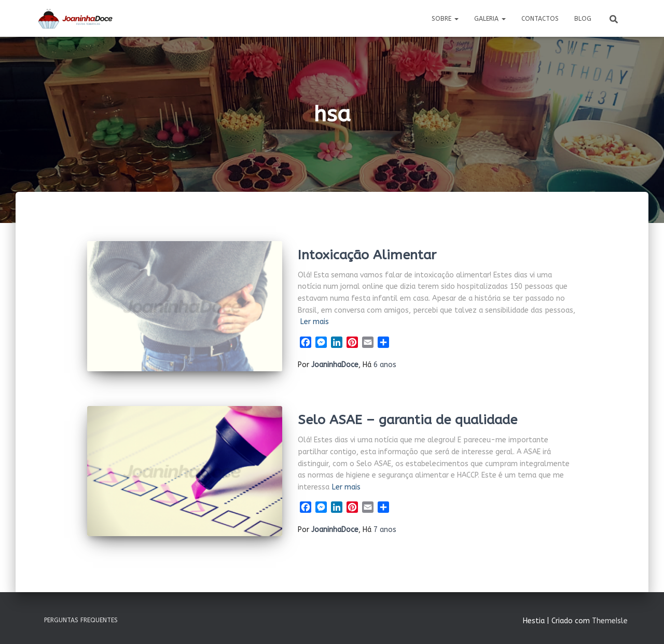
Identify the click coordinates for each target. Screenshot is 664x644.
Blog (583, 19)
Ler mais (315, 322)
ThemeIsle (610, 621)
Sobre (445, 19)
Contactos (540, 19)
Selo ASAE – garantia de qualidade (407, 420)
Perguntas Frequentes (81, 620)
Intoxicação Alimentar (367, 255)
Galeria (490, 19)
